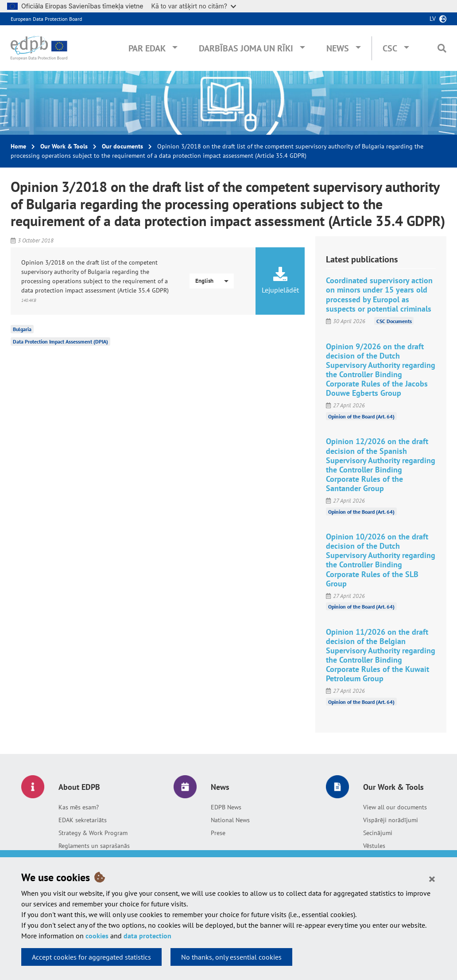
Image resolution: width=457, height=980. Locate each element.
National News (230, 820)
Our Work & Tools (64, 146)
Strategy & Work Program (93, 833)
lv (433, 19)
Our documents (122, 146)
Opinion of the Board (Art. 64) (361, 416)
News (338, 48)
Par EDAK (147, 48)
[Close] (432, 878)
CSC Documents (394, 321)
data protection (147, 936)
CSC (390, 48)
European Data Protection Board (46, 19)
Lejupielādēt (280, 281)
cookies (97, 936)
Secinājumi (378, 833)
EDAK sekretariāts (83, 820)
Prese (218, 833)
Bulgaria (22, 329)
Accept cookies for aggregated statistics (91, 957)
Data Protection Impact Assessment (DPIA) (60, 342)
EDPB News (226, 807)
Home (18, 146)
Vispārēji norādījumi (391, 820)
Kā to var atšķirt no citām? (194, 6)
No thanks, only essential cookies (231, 957)
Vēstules (374, 846)
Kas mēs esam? (79, 807)
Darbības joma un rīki (246, 48)
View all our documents (395, 807)
